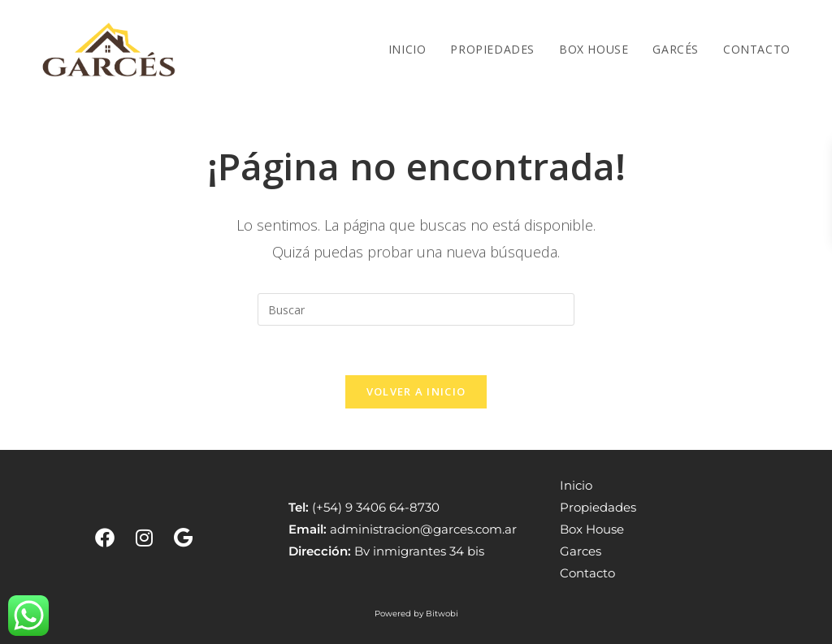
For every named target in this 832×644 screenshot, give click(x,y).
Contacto (587, 573)
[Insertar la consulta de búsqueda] (416, 309)
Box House (592, 529)
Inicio (576, 485)
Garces (581, 551)
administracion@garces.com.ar (423, 529)
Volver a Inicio (416, 391)
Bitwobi (442, 614)
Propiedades (598, 507)
